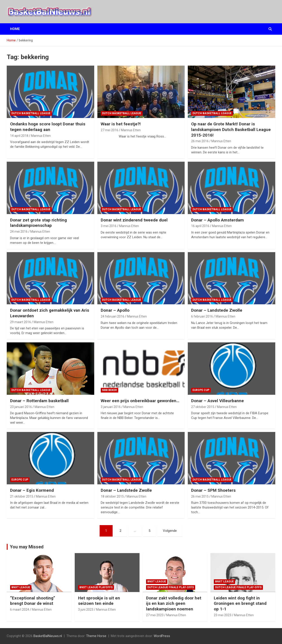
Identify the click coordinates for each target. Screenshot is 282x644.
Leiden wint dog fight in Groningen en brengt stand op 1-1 (240, 603)
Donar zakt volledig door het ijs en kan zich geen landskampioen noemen (174, 603)
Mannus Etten (41, 136)
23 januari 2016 (21, 407)
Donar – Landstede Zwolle (217, 310)
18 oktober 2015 (112, 496)
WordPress (162, 636)
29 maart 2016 (21, 322)
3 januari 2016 (111, 407)
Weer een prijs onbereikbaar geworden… (140, 401)
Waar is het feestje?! (121, 124)
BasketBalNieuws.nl (48, 636)
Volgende (170, 531)
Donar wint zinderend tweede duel (134, 220)
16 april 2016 (200, 226)
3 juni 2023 (86, 610)
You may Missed (27, 547)
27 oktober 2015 (203, 407)
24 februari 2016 (113, 316)
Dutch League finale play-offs (171, 587)
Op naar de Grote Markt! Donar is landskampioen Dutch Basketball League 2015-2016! (231, 129)
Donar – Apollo (115, 310)
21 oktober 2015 (22, 496)
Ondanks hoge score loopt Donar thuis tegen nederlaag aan (48, 127)
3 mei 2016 (109, 226)
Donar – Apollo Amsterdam (218, 220)
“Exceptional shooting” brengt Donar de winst (33, 601)
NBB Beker (109, 390)
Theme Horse (96, 636)
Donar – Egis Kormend (32, 490)
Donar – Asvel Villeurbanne (218, 401)
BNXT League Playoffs (96, 587)
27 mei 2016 (109, 130)
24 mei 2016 (19, 232)
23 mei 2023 (223, 615)
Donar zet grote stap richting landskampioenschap (38, 223)
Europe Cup (201, 390)
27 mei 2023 (155, 615)
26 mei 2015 (200, 496)
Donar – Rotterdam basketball (39, 401)
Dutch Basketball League (31, 113)
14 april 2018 (19, 136)
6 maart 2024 (20, 610)
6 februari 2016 (202, 316)
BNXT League (21, 587)
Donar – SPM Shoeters (213, 490)
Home (15, 29)
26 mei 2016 (200, 141)
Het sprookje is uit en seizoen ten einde (99, 601)
